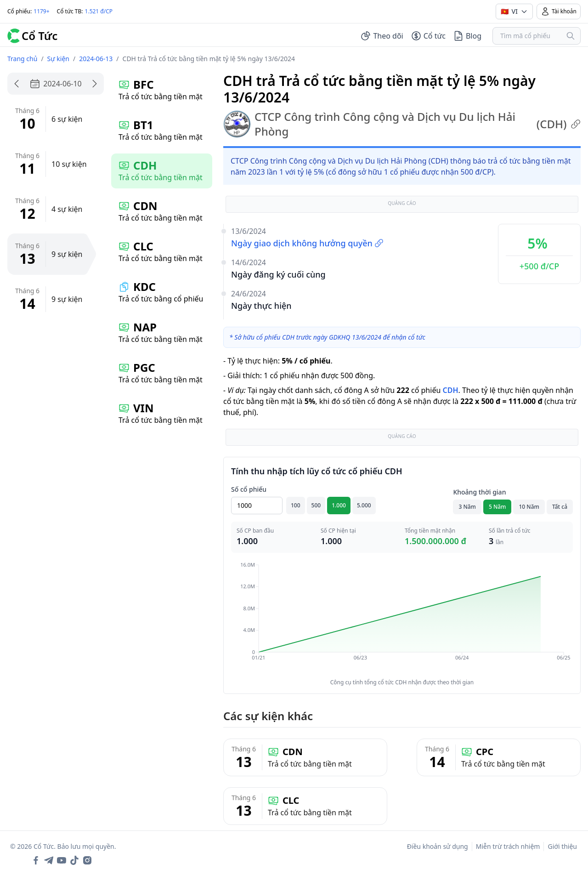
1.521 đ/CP (99, 11)
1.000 (339, 505)
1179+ (41, 11)
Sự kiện (58, 59)
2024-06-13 (96, 59)
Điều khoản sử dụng (438, 846)
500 (316, 505)
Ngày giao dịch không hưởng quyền (307, 243)
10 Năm (529, 507)
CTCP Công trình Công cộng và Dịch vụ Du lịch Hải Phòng (402, 124)
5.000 (364, 505)
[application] (402, 618)
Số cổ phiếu (249, 489)
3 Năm (467, 507)
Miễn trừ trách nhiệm (508, 846)
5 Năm (498, 507)
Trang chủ (22, 59)
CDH (450, 390)
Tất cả (560, 507)
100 (296, 505)
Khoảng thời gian (479, 492)
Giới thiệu (562, 846)
